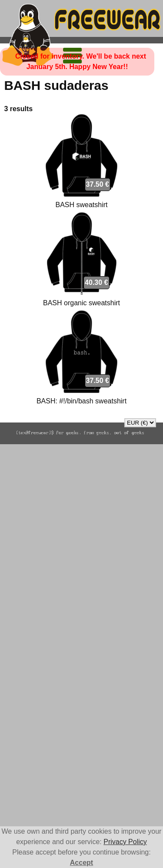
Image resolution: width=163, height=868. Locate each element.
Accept (81, 863)
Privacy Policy (125, 842)
